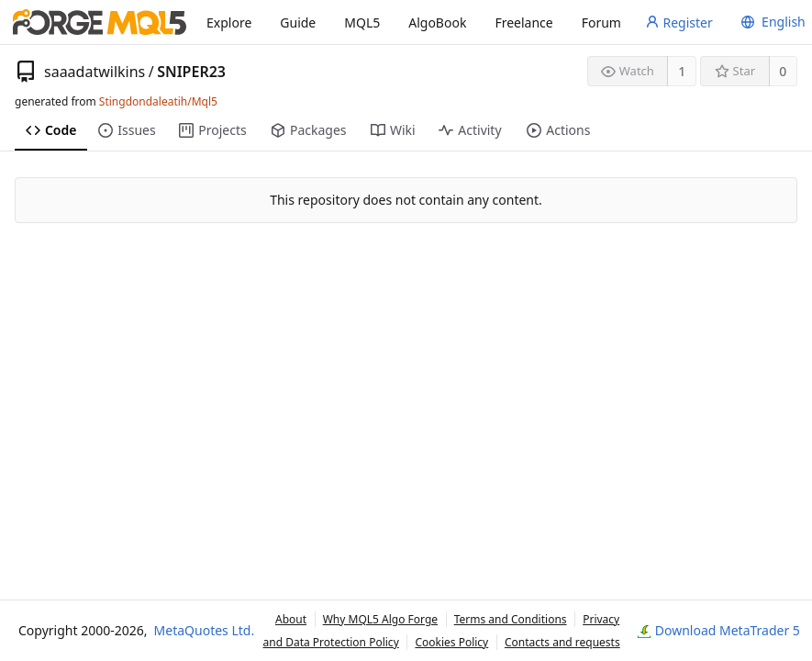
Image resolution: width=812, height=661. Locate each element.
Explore (229, 22)
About (291, 619)
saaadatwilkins (95, 72)
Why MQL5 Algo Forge (380, 619)
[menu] (771, 22)
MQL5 (362, 22)
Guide (298, 22)
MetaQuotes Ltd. (205, 630)
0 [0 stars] (783, 71)
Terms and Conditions (511, 619)
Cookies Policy (451, 642)
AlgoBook (437, 22)
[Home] (100, 22)
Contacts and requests (562, 642)
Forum (601, 22)
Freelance (523, 22)
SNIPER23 (191, 72)
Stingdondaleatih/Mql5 (158, 101)
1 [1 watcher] (682, 71)
